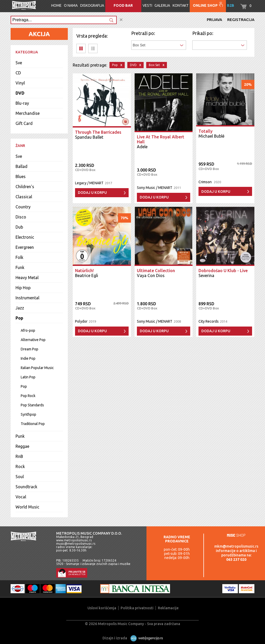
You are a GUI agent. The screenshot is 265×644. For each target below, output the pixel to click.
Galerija (162, 5)
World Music (27, 507)
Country (23, 207)
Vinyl (20, 83)
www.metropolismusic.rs (74, 540)
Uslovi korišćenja (102, 608)
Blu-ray (22, 103)
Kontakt (181, 5)
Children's (25, 187)
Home (56, 5)
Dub (19, 227)
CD (18, 73)
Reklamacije (168, 608)
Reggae (22, 446)
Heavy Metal (27, 278)
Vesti (147, 5)
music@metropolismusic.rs (76, 544)
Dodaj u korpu (92, 193)
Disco (21, 217)
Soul (20, 477)
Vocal (21, 497)
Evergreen (25, 247)
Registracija (241, 20)
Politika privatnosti (137, 608)
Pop (19, 318)
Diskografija (92, 5)
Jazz (20, 308)
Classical (24, 197)
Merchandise (28, 113)
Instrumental (27, 298)
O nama (71, 5)
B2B (231, 5)
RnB (19, 456)
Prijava (214, 20)
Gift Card (24, 123)
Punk (20, 436)
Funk (20, 267)
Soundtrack (26, 487)
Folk (19, 257)
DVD (20, 93)
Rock (20, 466)
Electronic (25, 237)
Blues (21, 176)
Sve (19, 63)
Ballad (21, 166)
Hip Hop (23, 288)
